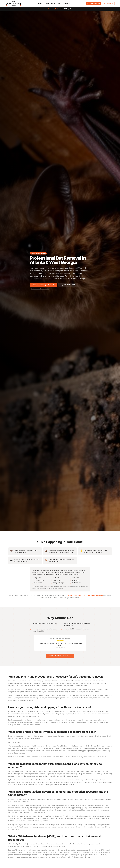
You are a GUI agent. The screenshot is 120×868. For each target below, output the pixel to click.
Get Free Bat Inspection (43, 285)
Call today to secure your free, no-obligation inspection (84, 597)
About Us (41, 4)
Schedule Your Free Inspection (40, 289)
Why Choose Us (51, 4)
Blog (59, 4)
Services (66, 4)
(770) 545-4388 (94, 4)
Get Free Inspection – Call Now (60, 657)
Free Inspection (108, 4)
